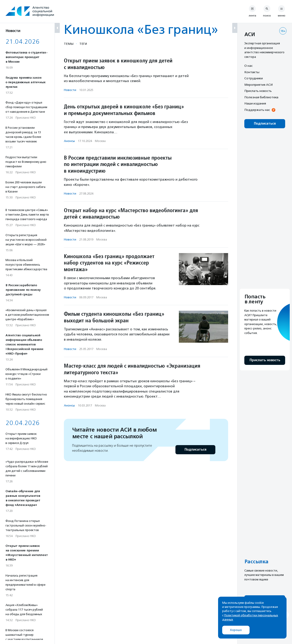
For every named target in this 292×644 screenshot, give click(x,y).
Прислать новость (258, 91)
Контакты (252, 72)
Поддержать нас (257, 110)
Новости (70, 90)
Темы (69, 44)
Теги (83, 44)
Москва (100, 141)
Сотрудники (254, 78)
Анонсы (69, 141)
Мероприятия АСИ (258, 85)
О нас (248, 66)
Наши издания (255, 103)
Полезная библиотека (261, 97)
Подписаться (195, 450)
